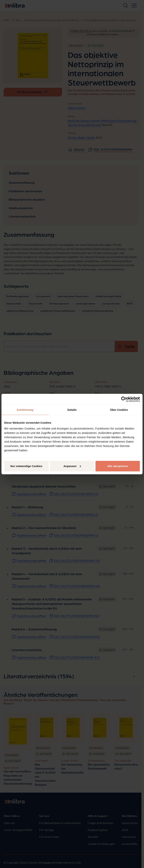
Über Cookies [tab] (119, 410)
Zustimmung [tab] (25, 410)
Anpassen (72, 466)
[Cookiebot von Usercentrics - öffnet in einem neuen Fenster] (124, 399)
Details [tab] (72, 410)
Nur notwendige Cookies (26, 466)
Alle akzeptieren (118, 466)
